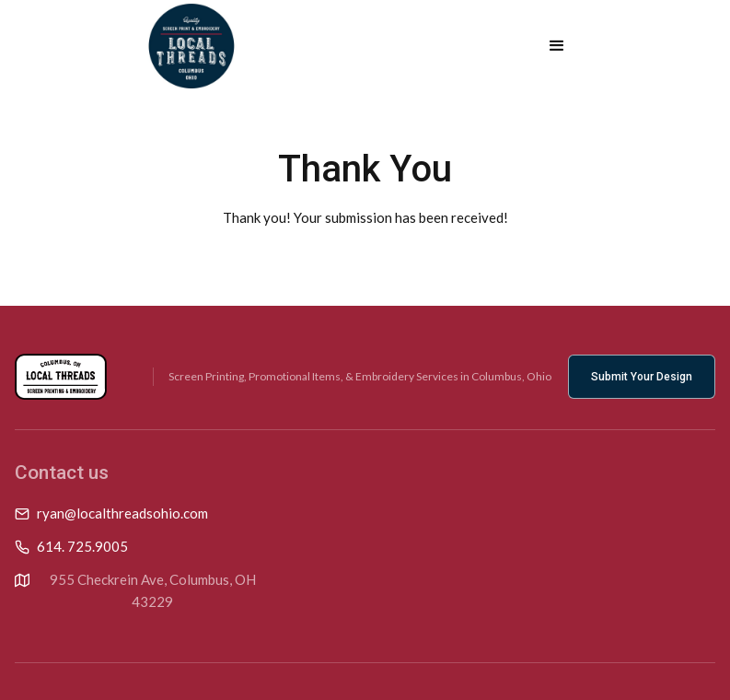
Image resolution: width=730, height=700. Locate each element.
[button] (557, 46)
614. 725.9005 (82, 546)
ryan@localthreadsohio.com (122, 513)
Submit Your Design (642, 377)
